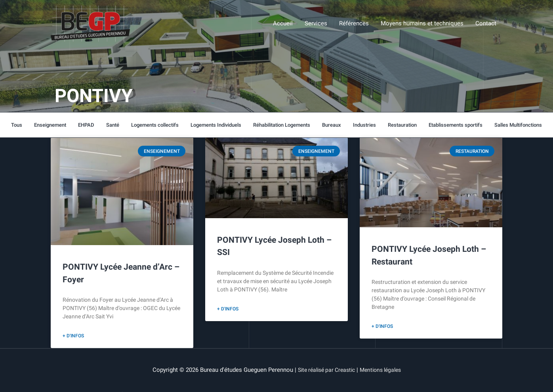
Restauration (402, 125)
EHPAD (86, 125)
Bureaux (332, 125)
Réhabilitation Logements (282, 125)
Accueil (283, 24)
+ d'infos (73, 336)
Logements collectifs (154, 125)
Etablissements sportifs (456, 125)
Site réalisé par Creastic (324, 370)
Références (354, 24)
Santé (112, 125)
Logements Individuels (216, 125)
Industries (364, 125)
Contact (486, 24)
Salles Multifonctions (518, 125)
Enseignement (50, 125)
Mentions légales (383, 370)
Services (316, 24)
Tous (17, 125)
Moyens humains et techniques (422, 24)
